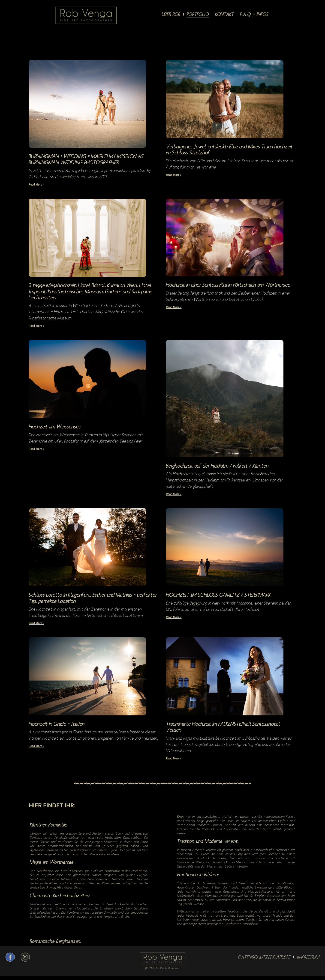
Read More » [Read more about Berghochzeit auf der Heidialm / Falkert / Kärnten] (174, 494)
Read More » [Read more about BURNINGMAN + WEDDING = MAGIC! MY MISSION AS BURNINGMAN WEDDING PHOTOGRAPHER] (36, 185)
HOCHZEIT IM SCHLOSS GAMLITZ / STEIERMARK (218, 595)
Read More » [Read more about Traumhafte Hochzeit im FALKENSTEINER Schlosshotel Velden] (174, 759)
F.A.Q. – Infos (254, 13)
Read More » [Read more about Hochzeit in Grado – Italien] (36, 746)
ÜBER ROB (171, 13)
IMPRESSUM (308, 957)
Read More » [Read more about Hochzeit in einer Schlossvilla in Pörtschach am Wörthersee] (174, 307)
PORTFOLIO (198, 13)
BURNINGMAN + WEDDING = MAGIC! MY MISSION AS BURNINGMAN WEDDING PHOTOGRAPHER (86, 159)
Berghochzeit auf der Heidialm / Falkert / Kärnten (217, 466)
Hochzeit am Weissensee (55, 427)
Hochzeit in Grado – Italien (57, 724)
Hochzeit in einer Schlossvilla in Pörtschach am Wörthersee (228, 285)
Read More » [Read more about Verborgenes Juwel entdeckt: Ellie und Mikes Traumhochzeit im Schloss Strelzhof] (174, 175)
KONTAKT (224, 13)
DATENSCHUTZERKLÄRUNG (264, 957)
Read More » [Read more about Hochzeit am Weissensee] (36, 449)
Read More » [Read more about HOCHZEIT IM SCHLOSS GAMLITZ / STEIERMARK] (174, 617)
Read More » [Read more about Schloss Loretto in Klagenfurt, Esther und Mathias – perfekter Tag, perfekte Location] (36, 623)
